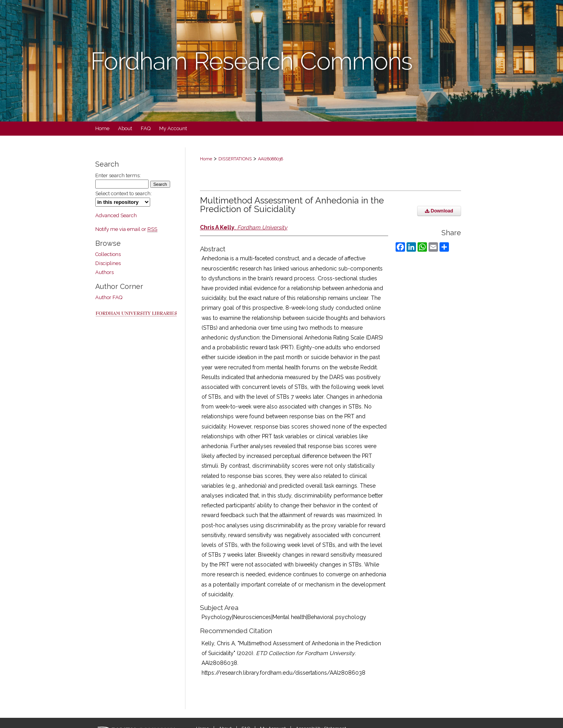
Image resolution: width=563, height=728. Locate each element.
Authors (104, 272)
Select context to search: (123, 193)
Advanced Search (116, 215)
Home (206, 159)
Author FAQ (109, 297)
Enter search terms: (118, 175)
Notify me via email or (126, 229)
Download (439, 211)
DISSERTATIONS (235, 159)
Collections (108, 254)
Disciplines (108, 263)
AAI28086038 (271, 159)
